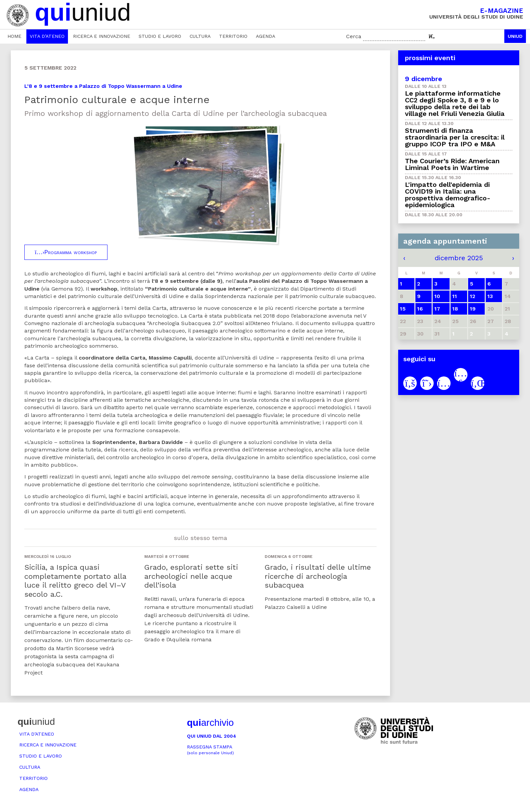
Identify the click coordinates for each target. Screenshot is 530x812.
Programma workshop (66, 252)
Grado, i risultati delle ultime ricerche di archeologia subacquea (318, 576)
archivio (210, 723)
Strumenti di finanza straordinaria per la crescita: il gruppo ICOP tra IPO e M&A (455, 137)
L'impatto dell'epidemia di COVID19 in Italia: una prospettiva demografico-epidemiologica (448, 195)
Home (14, 36)
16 (420, 309)
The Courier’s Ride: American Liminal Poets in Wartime (452, 164)
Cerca (354, 36)
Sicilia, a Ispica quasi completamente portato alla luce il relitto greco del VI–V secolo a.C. (75, 581)
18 (455, 309)
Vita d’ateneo (47, 36)
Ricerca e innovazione (102, 36)
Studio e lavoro (160, 36)
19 (473, 309)
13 (490, 296)
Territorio (233, 36)
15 (403, 309)
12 (473, 296)
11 (455, 296)
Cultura (200, 36)
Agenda (266, 36)
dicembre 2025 (459, 258)
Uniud (515, 36)
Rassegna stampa (210, 750)
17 (437, 309)
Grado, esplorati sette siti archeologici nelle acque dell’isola (191, 576)
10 (437, 296)
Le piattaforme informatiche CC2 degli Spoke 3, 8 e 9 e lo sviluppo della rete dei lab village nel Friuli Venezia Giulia (455, 103)
